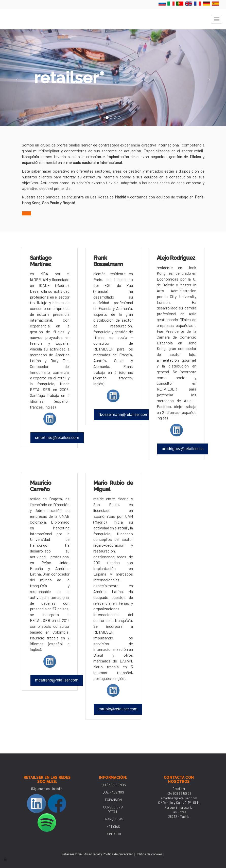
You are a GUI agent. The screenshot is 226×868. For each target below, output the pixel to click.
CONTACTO (113, 834)
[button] (17, 78)
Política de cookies (149, 854)
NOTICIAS (113, 827)
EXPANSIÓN (113, 800)
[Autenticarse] (6, 859)
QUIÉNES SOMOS (114, 785)
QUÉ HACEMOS (113, 792)
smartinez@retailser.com (179, 798)
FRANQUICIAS (113, 819)
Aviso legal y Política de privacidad (109, 854)
